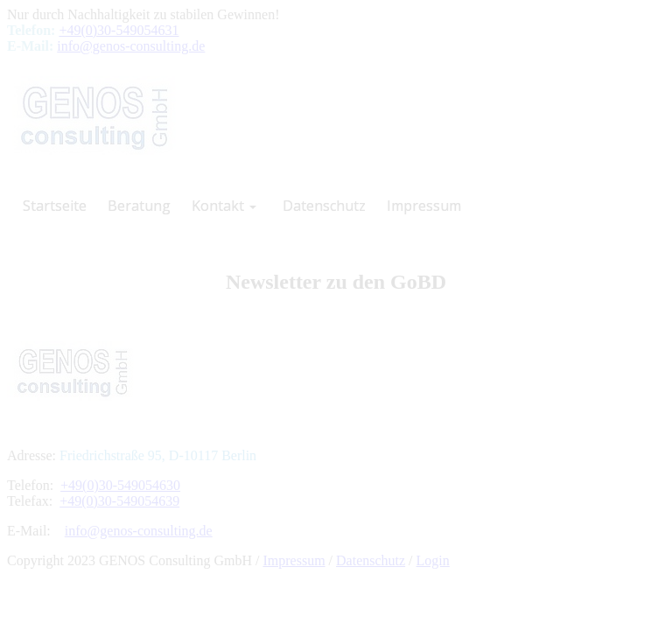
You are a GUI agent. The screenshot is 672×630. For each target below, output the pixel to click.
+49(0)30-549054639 (119, 501)
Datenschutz (371, 560)
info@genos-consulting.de (131, 46)
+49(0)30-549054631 (119, 30)
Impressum (294, 560)
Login (433, 560)
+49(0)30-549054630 (120, 485)
